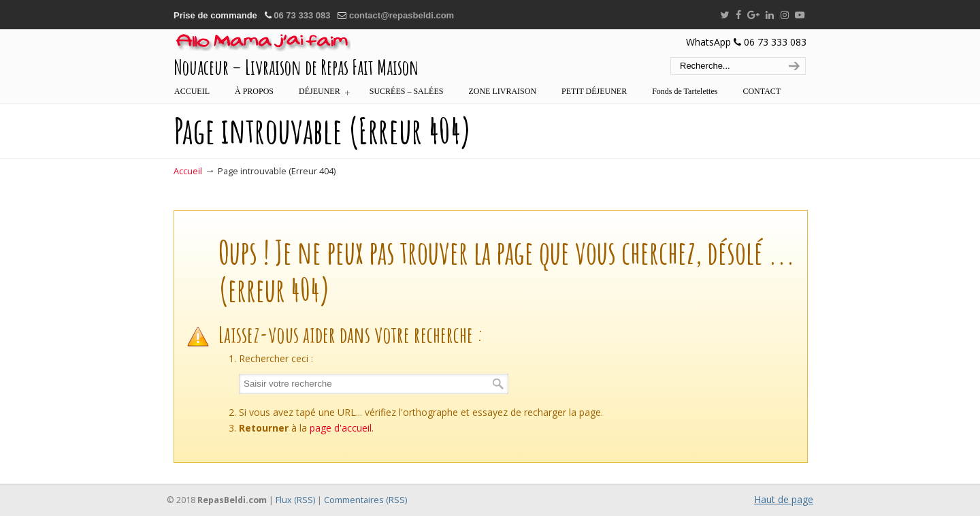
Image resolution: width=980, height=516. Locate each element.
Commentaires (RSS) (365, 500)
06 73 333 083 (302, 15)
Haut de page (784, 499)
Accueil (188, 171)
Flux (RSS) (295, 500)
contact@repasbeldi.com (402, 15)
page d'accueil (341, 428)
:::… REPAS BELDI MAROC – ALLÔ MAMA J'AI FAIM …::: (262, 43)
